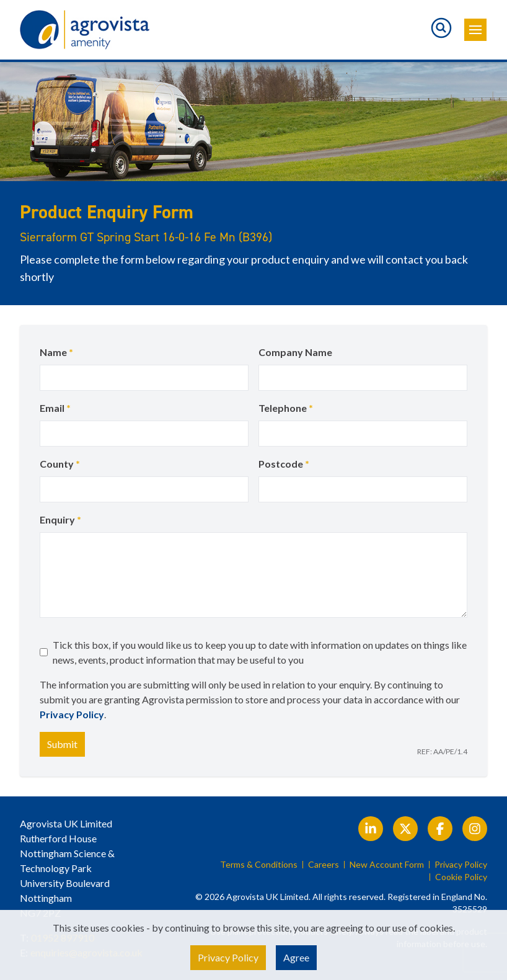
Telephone (286, 408)
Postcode (284, 464)
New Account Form (387, 865)
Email (55, 408)
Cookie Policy (461, 877)
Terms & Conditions (259, 865)
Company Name (295, 352)
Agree (296, 957)
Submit (62, 744)
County (60, 464)
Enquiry (60, 519)
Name (56, 352)
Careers (324, 865)
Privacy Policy (72, 714)
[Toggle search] (441, 28)
